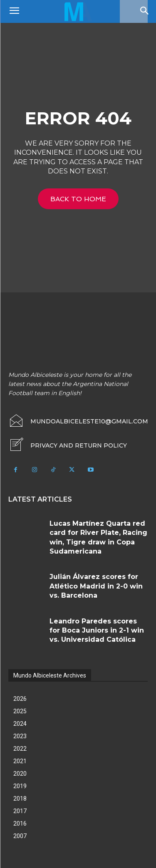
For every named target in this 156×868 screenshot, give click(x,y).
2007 (20, 836)
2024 (20, 724)
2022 (20, 749)
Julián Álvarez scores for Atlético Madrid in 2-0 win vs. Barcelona (96, 586)
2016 (20, 823)
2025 (20, 711)
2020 (20, 774)
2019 (20, 786)
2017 (20, 811)
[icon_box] (68, 445)
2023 (20, 736)
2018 (20, 799)
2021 (20, 761)
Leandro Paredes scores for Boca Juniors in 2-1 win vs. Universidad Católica (97, 631)
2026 (20, 699)
